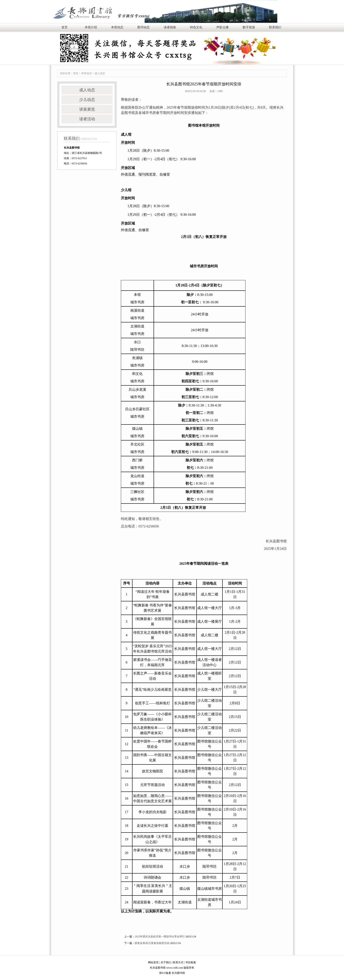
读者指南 (170, 27)
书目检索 (191, 962)
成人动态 (100, 73)
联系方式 (178, 962)
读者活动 (87, 119)
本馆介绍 (91, 27)
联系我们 (275, 27)
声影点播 (222, 27)
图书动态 (143, 27)
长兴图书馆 (178, 973)
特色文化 (196, 27)
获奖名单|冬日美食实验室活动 (152, 943)
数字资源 (249, 27)
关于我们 (166, 962)
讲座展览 (87, 109)
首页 (64, 27)
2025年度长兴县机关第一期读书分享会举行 (160, 937)
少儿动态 (87, 100)
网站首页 (153, 962)
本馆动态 (117, 27)
